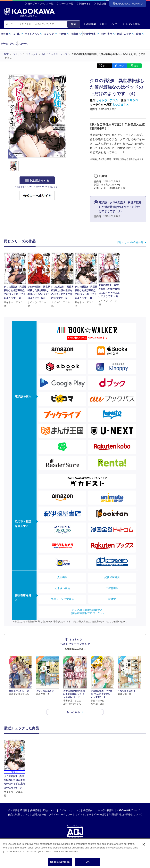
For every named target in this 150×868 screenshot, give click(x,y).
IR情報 (24, 810)
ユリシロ (132, 100)
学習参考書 (91, 34)
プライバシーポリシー (61, 815)
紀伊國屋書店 (112, 577)
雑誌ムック (126, 34)
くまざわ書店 (62, 588)
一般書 (64, 34)
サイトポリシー (83, 815)
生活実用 (108, 34)
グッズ (13, 44)
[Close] (144, 844)
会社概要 (13, 810)
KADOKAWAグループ (128, 810)
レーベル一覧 (66, 4)
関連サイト (85, 4)
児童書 (76, 34)
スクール (23, 44)
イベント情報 (131, 24)
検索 (74, 24)
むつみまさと (121, 105)
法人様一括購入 (106, 810)
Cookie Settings (60, 862)
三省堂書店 (112, 588)
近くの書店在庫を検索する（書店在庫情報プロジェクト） (87, 612)
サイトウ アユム (107, 100)
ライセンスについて (70, 810)
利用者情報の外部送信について (126, 815)
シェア (121, 66)
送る (136, 66)
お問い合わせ (39, 815)
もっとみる (73, 712)
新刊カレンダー (109, 24)
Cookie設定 (100, 815)
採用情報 (35, 810)
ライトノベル (34, 34)
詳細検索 (90, 24)
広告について (49, 810)
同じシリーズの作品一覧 (130, 242)
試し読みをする (37, 181)
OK (88, 862)
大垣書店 (62, 577)
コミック (51, 34)
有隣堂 (112, 599)
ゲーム (4, 44)
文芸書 (6, 34)
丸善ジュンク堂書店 (62, 599)
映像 (140, 34)
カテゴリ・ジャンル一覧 (41, 4)
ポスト (106, 66)
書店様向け (89, 810)
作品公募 (102, 4)
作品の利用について (19, 815)
